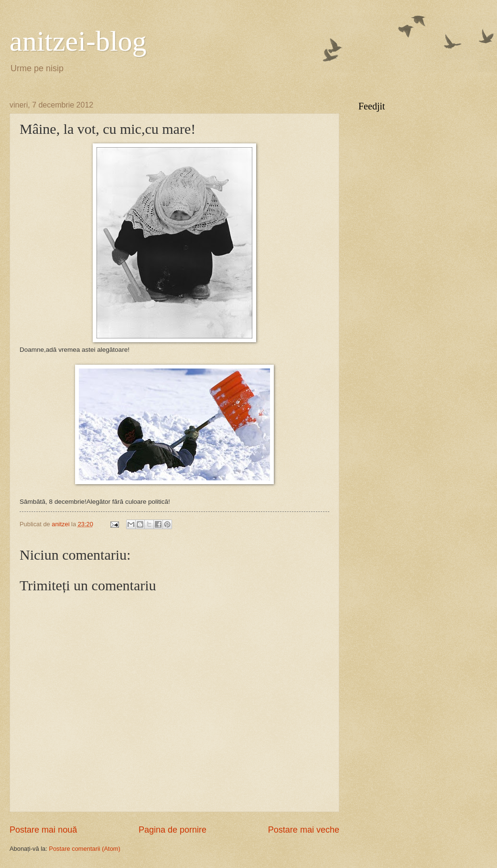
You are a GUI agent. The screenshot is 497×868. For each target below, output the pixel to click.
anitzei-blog (78, 41)
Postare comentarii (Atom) (85, 849)
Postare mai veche (304, 830)
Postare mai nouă (43, 830)
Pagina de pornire (173, 830)
